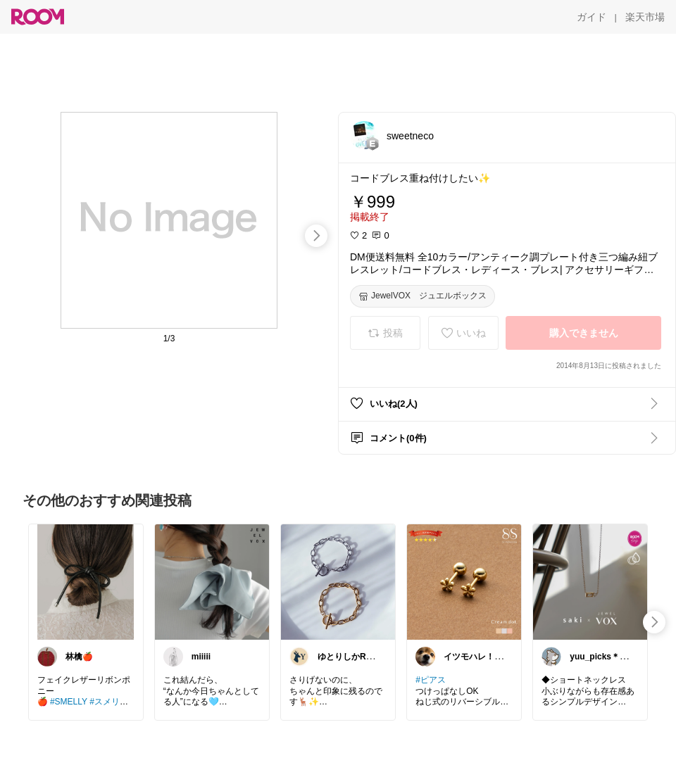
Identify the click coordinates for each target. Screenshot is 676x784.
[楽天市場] (645, 17)
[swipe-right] (316, 236)
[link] (86, 581)
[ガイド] (591, 17)
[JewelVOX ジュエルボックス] (423, 296)
